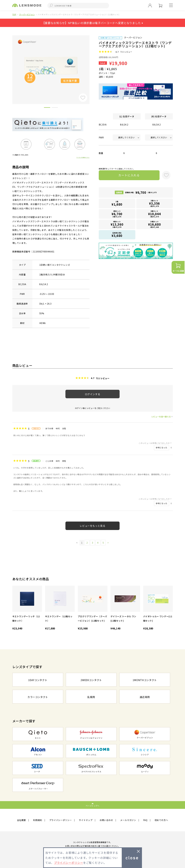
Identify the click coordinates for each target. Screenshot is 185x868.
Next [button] (92, 64)
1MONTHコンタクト (145, 680)
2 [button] (55, 108)
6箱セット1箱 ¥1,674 (154, 214)
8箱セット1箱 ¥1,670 (117, 224)
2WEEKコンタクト (91, 680)
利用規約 (38, 820)
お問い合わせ (106, 820)
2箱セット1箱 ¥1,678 (154, 203)
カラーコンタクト (38, 697)
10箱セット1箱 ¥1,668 (154, 224)
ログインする (93, 394)
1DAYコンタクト (38, 680)
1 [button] (47, 108)
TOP (14, 14)
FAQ (145, 820)
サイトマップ (86, 820)
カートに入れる (129, 175)
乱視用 (91, 697)
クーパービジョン (27, 14)
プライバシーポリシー (61, 820)
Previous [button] (10, 64)
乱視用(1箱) (117, 235)
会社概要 (22, 820)
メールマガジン (128, 820)
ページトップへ (92, 806)
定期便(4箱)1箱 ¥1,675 (141, 192)
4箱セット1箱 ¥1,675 (117, 214)
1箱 (117, 203)
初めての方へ (161, 820)
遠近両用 (145, 697)
